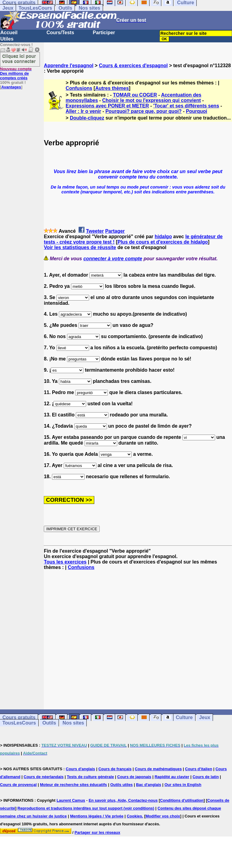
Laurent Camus (71, 800)
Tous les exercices (65, 562)
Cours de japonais (134, 777)
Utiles (7, 39)
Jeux (8, 8)
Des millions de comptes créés (16, 73)
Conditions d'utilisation (182, 800)
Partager (115, 231)
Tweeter (95, 231)
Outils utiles (121, 785)
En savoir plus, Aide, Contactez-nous (123, 800)
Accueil (9, 33)
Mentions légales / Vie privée (97, 816)
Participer (104, 33)
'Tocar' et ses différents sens (186, 106)
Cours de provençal (18, 785)
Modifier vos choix (163, 816)
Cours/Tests (60, 33)
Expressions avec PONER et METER (107, 106)
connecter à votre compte (113, 259)
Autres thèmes (112, 88)
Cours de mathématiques (158, 769)
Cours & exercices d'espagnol (133, 66)
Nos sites (90, 8)
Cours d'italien (199, 769)
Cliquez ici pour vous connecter (19, 58)
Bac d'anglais (148, 785)
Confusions (79, 88)
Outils (65, 8)
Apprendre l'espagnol (69, 66)
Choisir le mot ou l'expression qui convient (151, 100)
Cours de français (115, 769)
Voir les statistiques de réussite (80, 247)
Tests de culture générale (90, 777)
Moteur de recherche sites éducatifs (73, 785)
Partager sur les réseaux (97, 832)
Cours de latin (206, 777)
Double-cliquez (87, 118)
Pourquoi (197, 111)
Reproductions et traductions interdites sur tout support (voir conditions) (86, 808)
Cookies (135, 816)
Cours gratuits (19, 717)
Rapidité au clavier (172, 777)
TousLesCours (35, 8)
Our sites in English (183, 785)
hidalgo (163, 237)
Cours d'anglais (81, 769)
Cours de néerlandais (43, 777)
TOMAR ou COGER (135, 95)
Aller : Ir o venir (83, 111)
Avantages (11, 87)
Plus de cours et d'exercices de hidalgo (163, 242)
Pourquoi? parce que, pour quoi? (143, 111)
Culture (184, 717)
